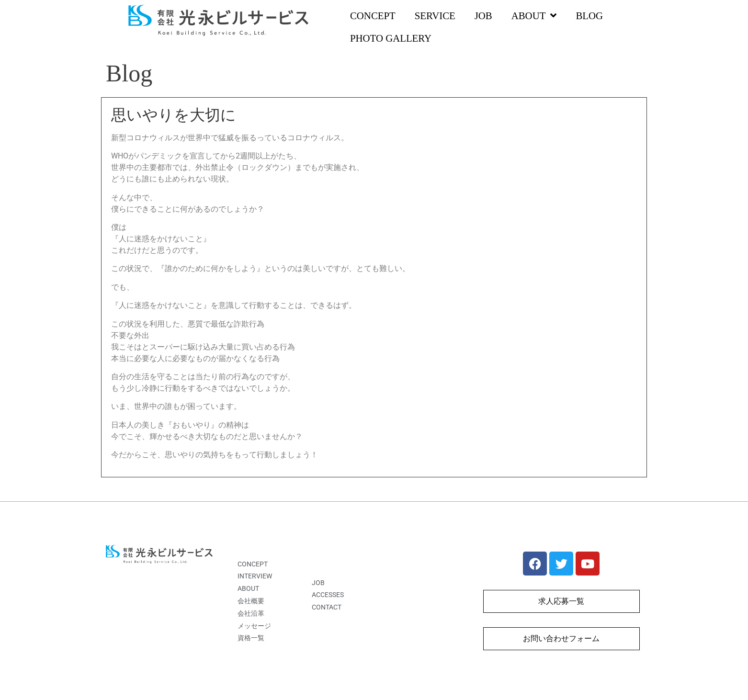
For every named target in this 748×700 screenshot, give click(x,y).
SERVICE (435, 16)
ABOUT (534, 16)
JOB (483, 16)
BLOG (589, 16)
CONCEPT (373, 16)
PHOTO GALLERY (391, 38)
